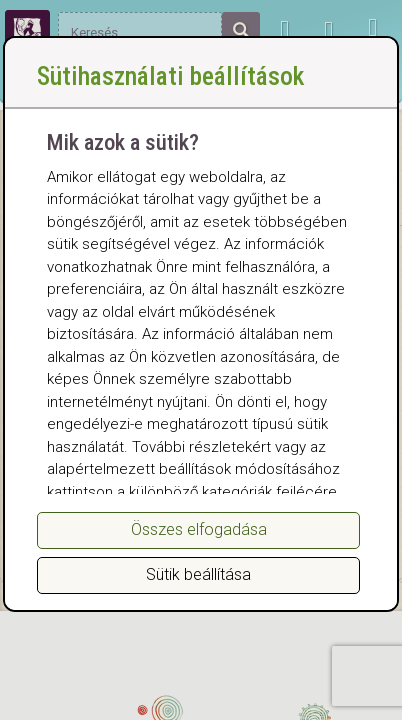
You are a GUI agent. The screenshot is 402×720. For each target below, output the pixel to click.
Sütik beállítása (198, 574)
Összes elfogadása (199, 529)
